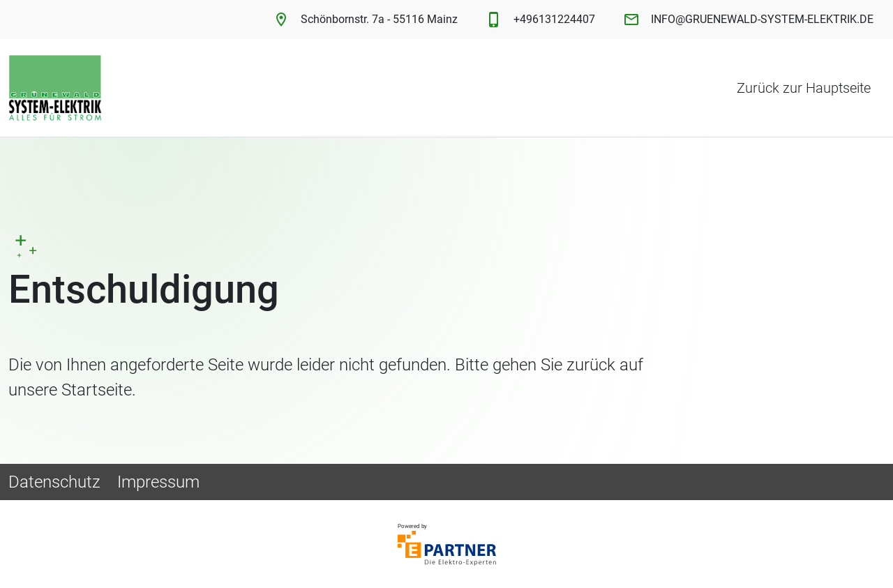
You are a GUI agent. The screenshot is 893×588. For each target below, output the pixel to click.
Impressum (158, 482)
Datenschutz (54, 482)
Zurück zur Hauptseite (804, 88)
